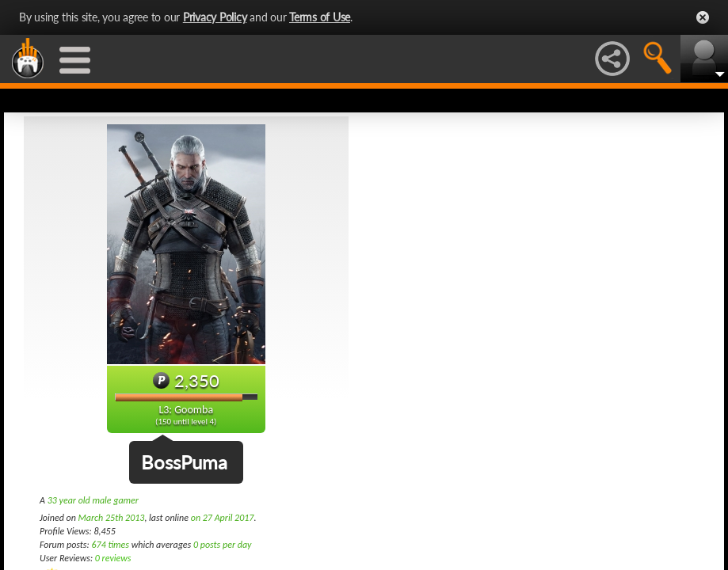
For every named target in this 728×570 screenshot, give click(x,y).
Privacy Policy (215, 17)
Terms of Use (320, 17)
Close (703, 17)
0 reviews (113, 558)
